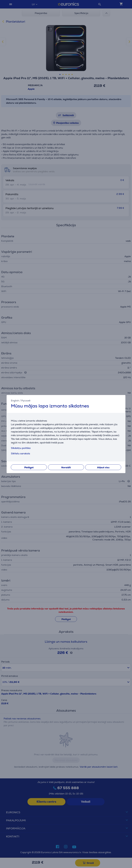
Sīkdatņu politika (21, 448)
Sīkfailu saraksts (20, 453)
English (15, 401)
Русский (26, 401)
